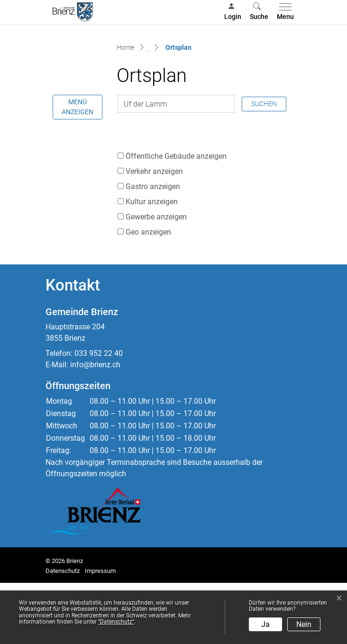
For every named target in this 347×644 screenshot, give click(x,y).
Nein (304, 624)
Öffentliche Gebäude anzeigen (176, 217)
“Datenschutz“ (116, 622)
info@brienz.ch (95, 425)
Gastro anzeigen (153, 248)
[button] (259, 12)
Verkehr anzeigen (154, 232)
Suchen (264, 164)
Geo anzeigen (148, 293)
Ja (265, 624)
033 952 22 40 (99, 414)
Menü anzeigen (78, 168)
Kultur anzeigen (152, 263)
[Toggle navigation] (283, 12)
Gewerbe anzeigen (156, 278)
